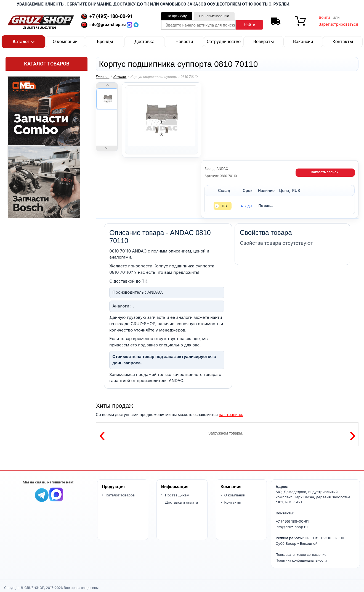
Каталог (120, 77)
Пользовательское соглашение (301, 555)
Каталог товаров (47, 64)
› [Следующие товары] (353, 434)
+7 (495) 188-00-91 (292, 521)
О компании (65, 42)
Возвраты (264, 42)
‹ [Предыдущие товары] (102, 434)
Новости (184, 42)
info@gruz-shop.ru (292, 527)
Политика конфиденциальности (301, 560)
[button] (23, 42)
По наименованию (214, 16)
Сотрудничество (224, 42)
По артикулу (177, 16)
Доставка (144, 42)
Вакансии (303, 42)
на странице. (231, 415)
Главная (103, 77)
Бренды (105, 42)
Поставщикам (177, 495)
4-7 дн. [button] (247, 206)
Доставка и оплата (181, 502)
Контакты (343, 42)
